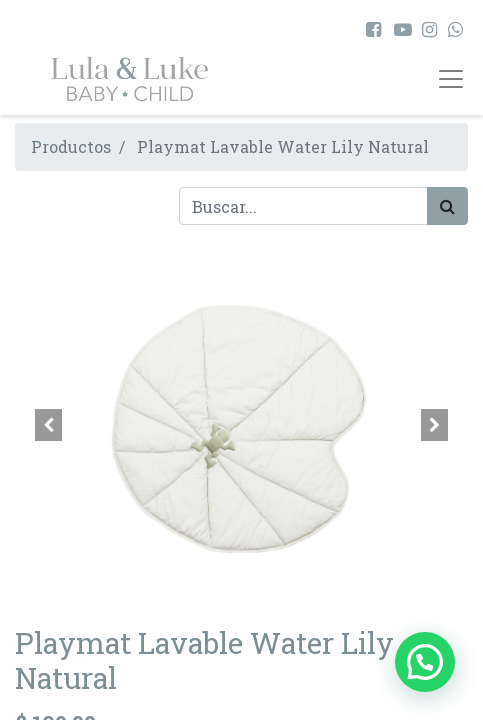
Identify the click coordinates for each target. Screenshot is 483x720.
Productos (71, 146)
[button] (49, 425)
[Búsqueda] (447, 206)
